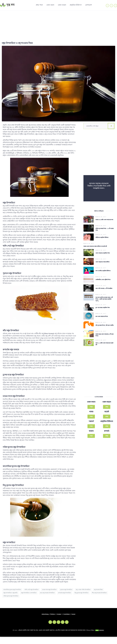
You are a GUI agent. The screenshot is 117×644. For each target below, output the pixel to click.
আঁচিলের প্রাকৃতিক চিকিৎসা (102, 236)
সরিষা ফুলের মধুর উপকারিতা (11, 596)
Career (73, 614)
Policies (53, 614)
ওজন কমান (50, 5)
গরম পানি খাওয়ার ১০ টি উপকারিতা (104, 285)
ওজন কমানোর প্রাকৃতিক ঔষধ (103, 252)
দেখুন (91, 400)
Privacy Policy (90, 630)
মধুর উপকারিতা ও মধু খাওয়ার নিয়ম (17, 43)
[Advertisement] (58, 24)
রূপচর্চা (107, 424)
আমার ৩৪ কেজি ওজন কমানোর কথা (104, 220)
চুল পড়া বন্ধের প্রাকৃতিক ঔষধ (103, 303)
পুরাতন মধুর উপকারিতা (66, 590)
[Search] (111, 126)
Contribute (66, 614)
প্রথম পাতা (39, 5)
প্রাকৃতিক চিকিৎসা (76, 5)
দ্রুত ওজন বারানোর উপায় (102, 312)
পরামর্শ (91, 415)
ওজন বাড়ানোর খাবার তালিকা (102, 260)
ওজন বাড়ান (62, 5)
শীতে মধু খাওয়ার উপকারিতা (99, 593)
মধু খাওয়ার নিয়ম (98, 590)
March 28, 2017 (101, 217)
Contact (59, 614)
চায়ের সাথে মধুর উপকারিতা (49, 590)
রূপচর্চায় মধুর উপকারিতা (65, 593)
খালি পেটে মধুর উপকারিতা (32, 590)
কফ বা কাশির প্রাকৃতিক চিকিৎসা (103, 268)
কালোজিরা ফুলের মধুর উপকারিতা (12, 590)
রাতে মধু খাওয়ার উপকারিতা (47, 593)
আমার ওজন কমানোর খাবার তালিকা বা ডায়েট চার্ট (95, 245)
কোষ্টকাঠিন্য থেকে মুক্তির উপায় (103, 277)
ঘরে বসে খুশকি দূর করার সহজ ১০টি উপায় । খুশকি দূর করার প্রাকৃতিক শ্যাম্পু (104, 295)
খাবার (91, 405)
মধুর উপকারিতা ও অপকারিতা (29, 593)
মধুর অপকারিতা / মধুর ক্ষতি (10, 593)
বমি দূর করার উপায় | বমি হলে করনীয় (104, 320)
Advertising (45, 614)
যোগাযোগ (89, 5)
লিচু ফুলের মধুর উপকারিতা (81, 593)
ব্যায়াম (91, 424)
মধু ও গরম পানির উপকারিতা (83, 590)
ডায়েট (107, 405)
